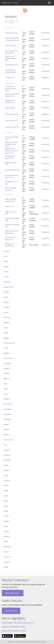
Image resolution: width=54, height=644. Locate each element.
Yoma (6, 328)
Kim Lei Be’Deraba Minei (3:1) (11, 176)
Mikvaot (6, 537)
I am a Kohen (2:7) (11, 121)
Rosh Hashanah (9, 343)
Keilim (6, 511)
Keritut (6, 486)
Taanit (6, 348)
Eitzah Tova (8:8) (11, 46)
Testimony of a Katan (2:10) (10, 238)
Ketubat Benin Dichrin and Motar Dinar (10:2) (11, 151)
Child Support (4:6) (12, 114)
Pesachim (7, 318)
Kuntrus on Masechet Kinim (14, 627)
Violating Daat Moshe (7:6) (10, 157)
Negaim (6, 521)
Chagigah (7, 363)
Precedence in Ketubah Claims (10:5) (10, 89)
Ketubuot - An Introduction (10, 245)
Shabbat (7, 307)
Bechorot (7, 470)
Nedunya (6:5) (10, 108)
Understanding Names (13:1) (10, 200)
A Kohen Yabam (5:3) (12, 170)
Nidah (6, 542)
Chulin (6, 465)
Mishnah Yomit (10, 3)
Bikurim (6, 302)
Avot (5, 445)
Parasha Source (40, 642)
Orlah (6, 297)
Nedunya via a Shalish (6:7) (10, 101)
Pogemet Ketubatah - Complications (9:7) (12, 39)
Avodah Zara (8, 440)
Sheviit (6, 272)
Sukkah (6, 333)
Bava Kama (8, 404)
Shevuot (7, 430)
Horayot (7, 450)
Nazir (6, 384)
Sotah (6, 389)
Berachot (7, 251)
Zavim (6, 552)
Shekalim (7, 323)
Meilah (6, 491)
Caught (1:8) (9, 78)
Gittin (6, 394)
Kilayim (6, 267)
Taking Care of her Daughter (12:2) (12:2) (11, 144)
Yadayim (7, 562)
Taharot (7, 531)
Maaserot (7, 282)
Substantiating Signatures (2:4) (10, 71)
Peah (5, 256)
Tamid (6, 496)
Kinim (6, 506)
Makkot (6, 424)
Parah (6, 526)
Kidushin (7, 399)
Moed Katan (8, 358)
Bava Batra (8, 414)
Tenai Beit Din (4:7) (12, 65)
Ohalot (6, 516)
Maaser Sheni (8, 287)
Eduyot (6, 435)
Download (45, 33)
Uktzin (6, 567)
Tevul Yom (7, 557)
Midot (6, 501)
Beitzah (6, 338)
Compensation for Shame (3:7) (11, 232)
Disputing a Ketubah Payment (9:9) (12, 95)
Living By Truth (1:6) (12, 127)
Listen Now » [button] (11, 611)
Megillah (7, 353)
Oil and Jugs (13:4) (11, 33)
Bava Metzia (8, 409)
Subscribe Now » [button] (13, 593)
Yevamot (7, 368)
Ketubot (7, 374)
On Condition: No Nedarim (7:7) (11, 52)
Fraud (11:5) (9, 206)
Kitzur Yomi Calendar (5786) (14, 631)
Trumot (6, 277)
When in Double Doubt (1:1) (11, 189)
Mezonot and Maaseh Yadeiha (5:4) (11, 58)
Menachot (7, 460)
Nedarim (7, 379)
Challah (6, 292)
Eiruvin (6, 312)
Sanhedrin (7, 419)
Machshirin (8, 547)
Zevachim (7, 455)
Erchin (6, 475)
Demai (6, 262)
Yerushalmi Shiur (27, 642)
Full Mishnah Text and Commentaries (18, 623)
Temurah (7, 480)
